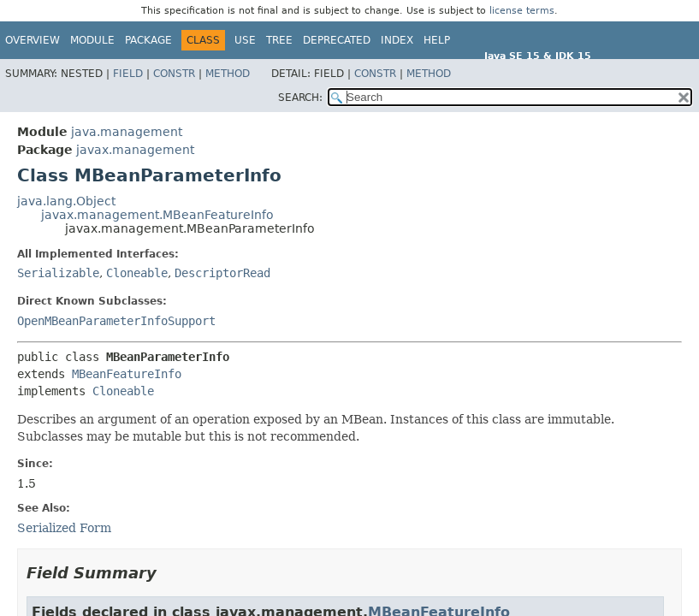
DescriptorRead (222, 273)
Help (437, 40)
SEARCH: (300, 98)
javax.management (135, 150)
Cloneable (137, 273)
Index (397, 40)
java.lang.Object (66, 201)
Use (245, 40)
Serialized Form (64, 528)
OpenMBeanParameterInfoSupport (116, 321)
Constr (174, 74)
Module (92, 40)
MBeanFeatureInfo (127, 374)
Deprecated (337, 40)
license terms (522, 11)
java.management (127, 132)
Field (128, 74)
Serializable (58, 273)
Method (228, 74)
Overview (33, 40)
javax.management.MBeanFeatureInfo (157, 215)
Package (148, 40)
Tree (279, 40)
